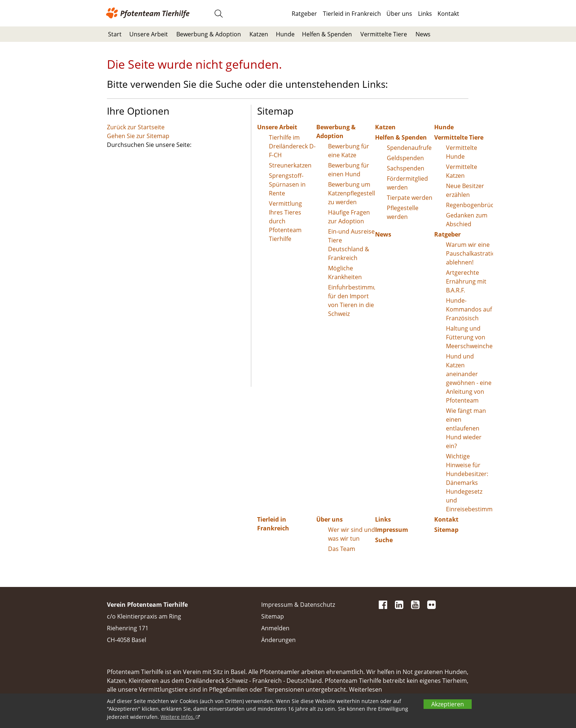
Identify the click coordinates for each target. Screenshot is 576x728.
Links (425, 14)
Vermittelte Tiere (384, 34)
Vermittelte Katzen (462, 171)
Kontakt (448, 14)
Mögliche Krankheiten (345, 273)
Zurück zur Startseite (136, 127)
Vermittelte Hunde (462, 152)
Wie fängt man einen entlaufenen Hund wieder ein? (466, 428)
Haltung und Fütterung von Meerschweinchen (470, 337)
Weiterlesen (366, 689)
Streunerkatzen (290, 165)
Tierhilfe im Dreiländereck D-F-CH (292, 146)
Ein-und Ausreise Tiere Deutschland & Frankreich (351, 245)
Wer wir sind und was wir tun (352, 534)
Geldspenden (405, 158)
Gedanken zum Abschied (467, 220)
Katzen (259, 34)
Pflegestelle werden (403, 212)
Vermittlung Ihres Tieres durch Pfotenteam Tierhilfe (285, 221)
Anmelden (275, 628)
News (423, 34)
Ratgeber (304, 14)
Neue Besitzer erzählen (465, 190)
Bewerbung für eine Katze (349, 151)
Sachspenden (406, 168)
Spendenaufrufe (409, 148)
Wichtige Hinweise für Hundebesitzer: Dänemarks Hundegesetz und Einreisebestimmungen (470, 483)
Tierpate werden (410, 198)
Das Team (342, 549)
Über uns (399, 14)
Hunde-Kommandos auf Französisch (469, 309)
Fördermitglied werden (407, 183)
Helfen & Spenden (327, 34)
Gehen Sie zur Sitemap (138, 136)
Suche (384, 540)
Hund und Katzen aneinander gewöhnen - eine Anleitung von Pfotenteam (469, 378)
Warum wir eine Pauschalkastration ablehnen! (470, 253)
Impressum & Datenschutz (298, 605)
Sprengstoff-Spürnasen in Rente (287, 184)
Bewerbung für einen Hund (349, 170)
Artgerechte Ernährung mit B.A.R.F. (466, 281)
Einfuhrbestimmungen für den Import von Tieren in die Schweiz (352, 300)
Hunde (285, 34)
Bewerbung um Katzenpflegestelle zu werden (352, 193)
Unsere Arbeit (149, 34)
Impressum (392, 530)
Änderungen (278, 640)
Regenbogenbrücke (470, 205)
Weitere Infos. (178, 717)
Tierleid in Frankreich (352, 14)
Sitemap (446, 530)
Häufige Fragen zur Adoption (349, 217)
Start (115, 34)
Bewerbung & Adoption (209, 34)
